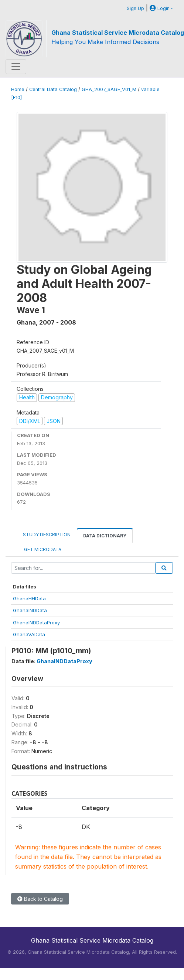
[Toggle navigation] (16, 67)
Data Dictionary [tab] (105, 536)
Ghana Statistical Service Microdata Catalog (118, 33)
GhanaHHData (29, 598)
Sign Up (135, 8)
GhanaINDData (30, 610)
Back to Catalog (40, 899)
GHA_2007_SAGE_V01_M (109, 89)
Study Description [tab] (47, 535)
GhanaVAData (29, 634)
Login (160, 8)
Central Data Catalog (53, 89)
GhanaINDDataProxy (36, 622)
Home (18, 89)
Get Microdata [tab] (42, 549)
